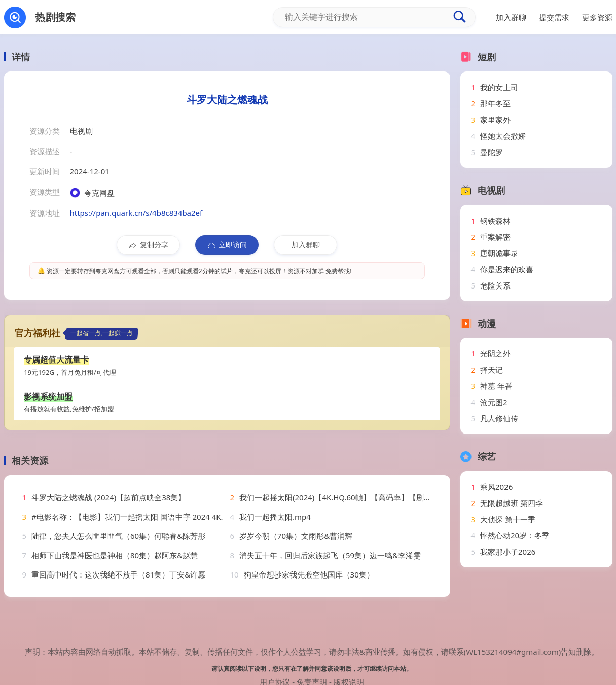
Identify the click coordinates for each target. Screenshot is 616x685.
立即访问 (227, 245)
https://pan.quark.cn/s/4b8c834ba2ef (136, 213)
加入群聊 (306, 245)
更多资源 (597, 17)
